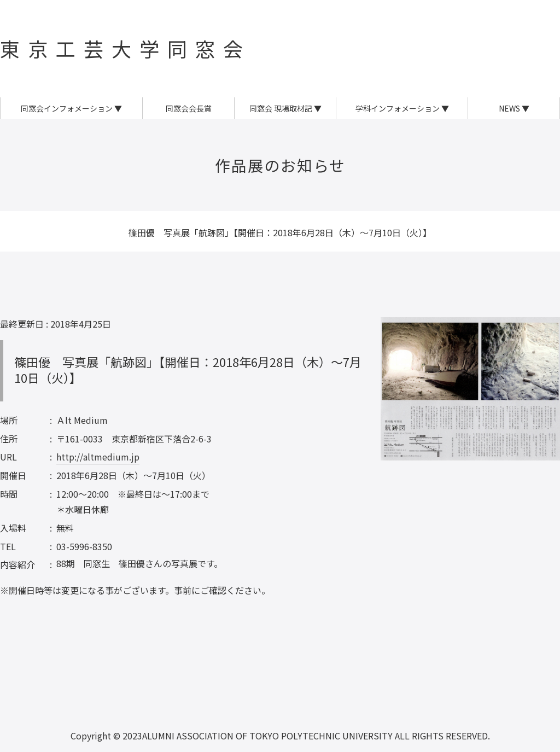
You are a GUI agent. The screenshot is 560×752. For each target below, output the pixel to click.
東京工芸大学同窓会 (126, 48)
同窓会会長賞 (189, 108)
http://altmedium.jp (98, 457)
